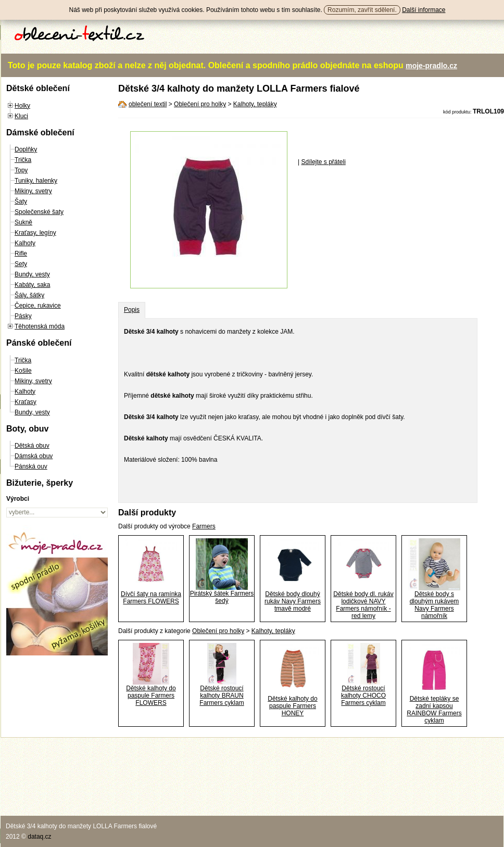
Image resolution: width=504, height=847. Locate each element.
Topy (21, 170)
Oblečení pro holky (200, 104)
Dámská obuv (34, 456)
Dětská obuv (32, 446)
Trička (23, 160)
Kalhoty (25, 243)
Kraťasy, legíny (35, 233)
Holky (22, 106)
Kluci (21, 116)
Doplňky (26, 149)
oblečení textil (148, 104)
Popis (132, 310)
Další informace (424, 10)
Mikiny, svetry (33, 191)
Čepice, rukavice (38, 306)
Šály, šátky (29, 295)
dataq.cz (39, 837)
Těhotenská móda (40, 326)
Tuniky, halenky (36, 181)
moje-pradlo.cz (431, 66)
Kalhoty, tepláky (255, 104)
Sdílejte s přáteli (323, 162)
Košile (23, 371)
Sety (21, 264)
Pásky (23, 316)
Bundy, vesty (32, 274)
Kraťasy (26, 402)
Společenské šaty (39, 212)
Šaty (21, 201)
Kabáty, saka (32, 285)
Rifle (21, 254)
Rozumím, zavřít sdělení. (362, 10)
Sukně (23, 222)
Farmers (204, 526)
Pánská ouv (31, 466)
